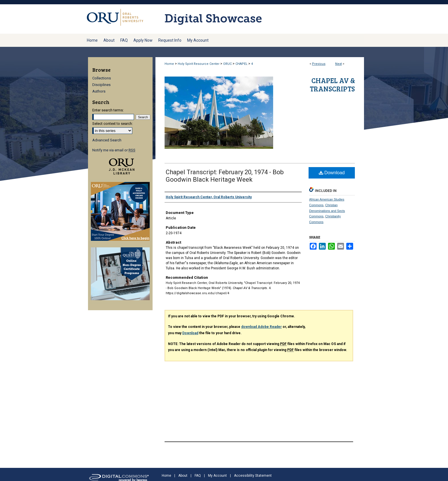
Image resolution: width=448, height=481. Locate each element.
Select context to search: (113, 124)
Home (169, 64)
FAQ (198, 476)
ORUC (227, 64)
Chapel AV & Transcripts (332, 85)
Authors (99, 91)
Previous (319, 64)
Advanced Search (107, 140)
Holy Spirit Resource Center (199, 64)
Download (332, 173)
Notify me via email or (114, 150)
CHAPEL (241, 64)
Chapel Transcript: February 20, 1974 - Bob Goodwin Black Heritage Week (225, 176)
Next (338, 64)
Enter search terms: (108, 110)
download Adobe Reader (261, 327)
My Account (217, 476)
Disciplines (101, 85)
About (183, 476)
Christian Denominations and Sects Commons (327, 211)
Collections (102, 78)
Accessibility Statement (253, 476)
